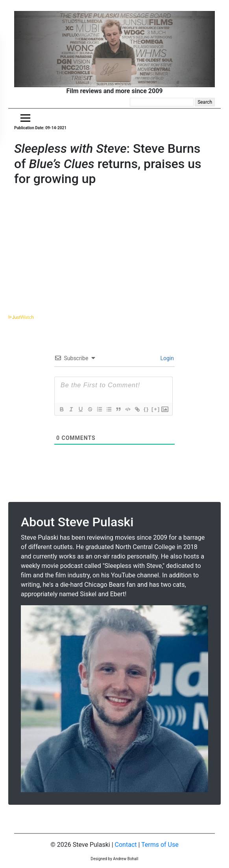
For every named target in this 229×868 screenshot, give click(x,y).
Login (166, 358)
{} (146, 409)
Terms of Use (160, 845)
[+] (156, 409)
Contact (126, 845)
